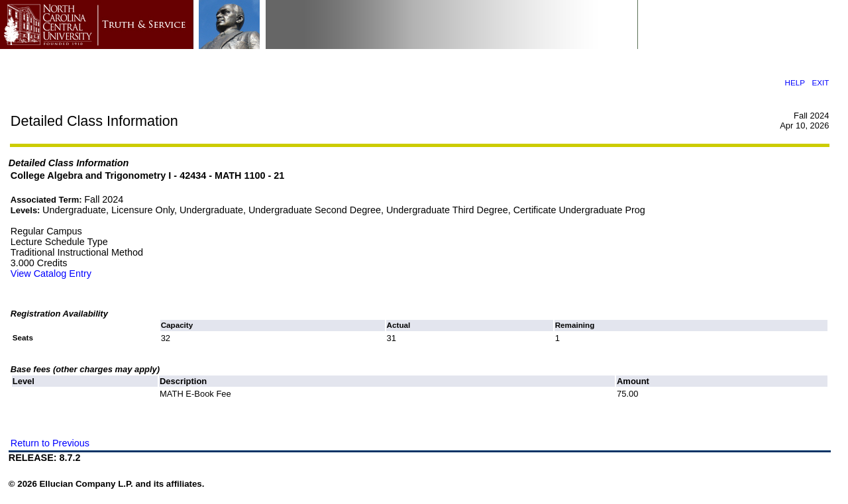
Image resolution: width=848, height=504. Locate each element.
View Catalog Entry (51, 274)
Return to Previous (50, 443)
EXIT (820, 82)
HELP (794, 82)
